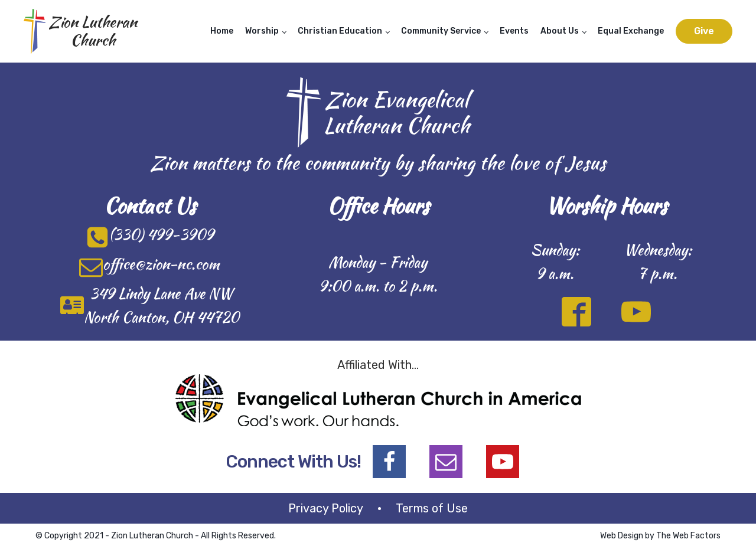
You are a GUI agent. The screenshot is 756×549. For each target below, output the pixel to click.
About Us (560, 31)
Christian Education (340, 31)
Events (514, 31)
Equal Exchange (631, 31)
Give (704, 31)
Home (222, 31)
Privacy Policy (326, 508)
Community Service (441, 31)
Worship (262, 31)
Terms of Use (432, 508)
